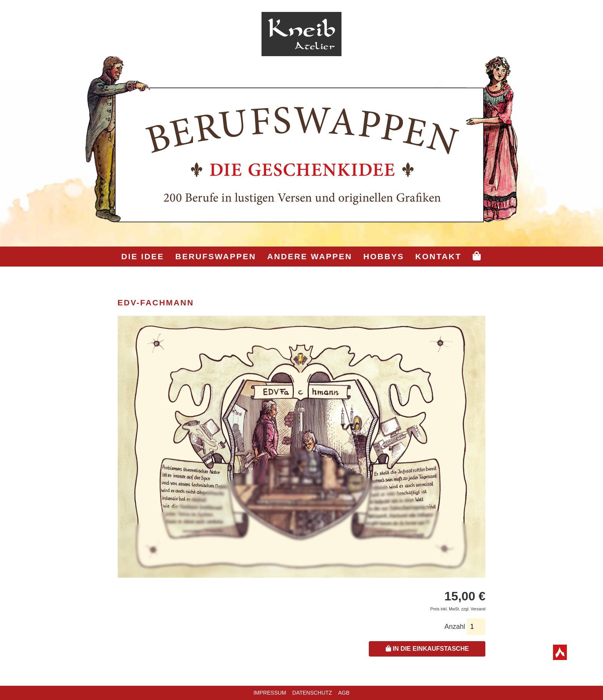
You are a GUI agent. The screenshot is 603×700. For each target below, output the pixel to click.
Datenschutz (312, 693)
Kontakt (438, 256)
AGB (344, 693)
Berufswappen (216, 256)
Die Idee (142, 256)
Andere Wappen (310, 256)
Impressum (270, 693)
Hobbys (384, 256)
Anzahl (455, 627)
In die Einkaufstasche (427, 649)
